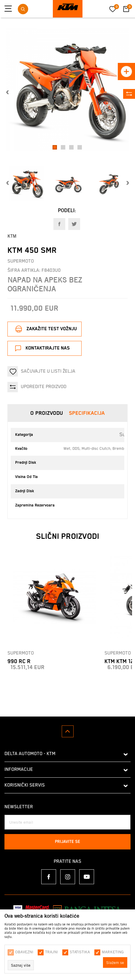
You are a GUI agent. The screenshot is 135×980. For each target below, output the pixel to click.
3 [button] (72, 148)
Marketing (113, 952)
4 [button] (81, 148)
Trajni (51, 952)
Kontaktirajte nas (48, 348)
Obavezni (24, 952)
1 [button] (56, 148)
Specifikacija (87, 413)
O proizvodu (47, 413)
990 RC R (19, 661)
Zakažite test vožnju (52, 329)
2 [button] (64, 148)
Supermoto (21, 261)
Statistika (80, 952)
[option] (67, 89)
